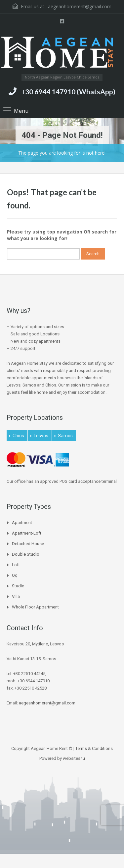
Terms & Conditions (94, 748)
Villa (16, 596)
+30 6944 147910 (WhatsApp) (68, 92)
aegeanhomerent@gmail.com (80, 6)
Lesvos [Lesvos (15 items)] (41, 436)
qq (15, 575)
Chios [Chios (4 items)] (18, 436)
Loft (16, 565)
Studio (18, 586)
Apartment (22, 523)
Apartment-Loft (27, 533)
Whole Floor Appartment (35, 607)
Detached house (28, 544)
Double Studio (26, 554)
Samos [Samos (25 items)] (65, 436)
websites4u (74, 758)
